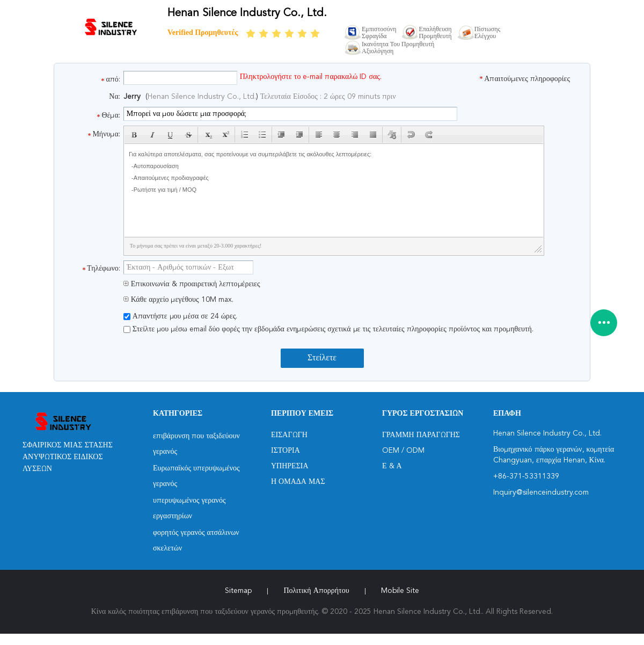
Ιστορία (286, 451)
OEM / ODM (403, 451)
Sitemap (238, 591)
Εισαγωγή (289, 435)
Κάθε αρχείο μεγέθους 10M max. (178, 300)
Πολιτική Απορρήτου (316, 591)
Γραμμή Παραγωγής (421, 435)
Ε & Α (392, 466)
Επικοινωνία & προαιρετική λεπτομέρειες (192, 284)
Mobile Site (400, 591)
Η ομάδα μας (298, 482)
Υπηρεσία (290, 466)
